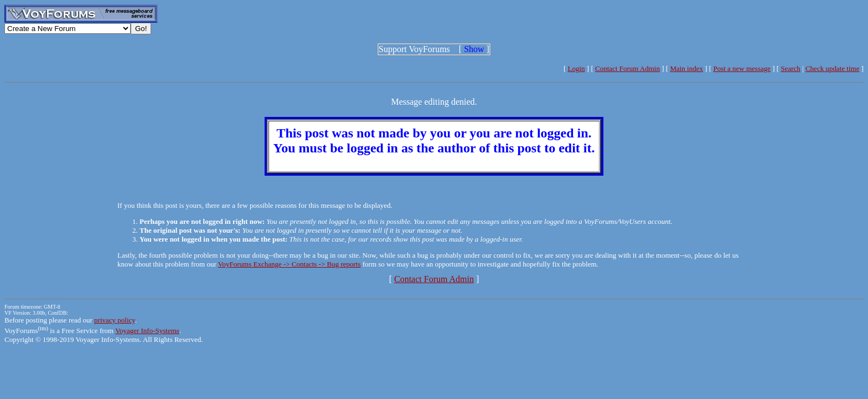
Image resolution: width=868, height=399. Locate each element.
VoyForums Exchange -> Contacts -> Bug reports (290, 264)
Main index (686, 68)
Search (790, 68)
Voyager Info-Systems (147, 331)
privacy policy (115, 320)
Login (577, 68)
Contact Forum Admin (627, 68)
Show (474, 49)
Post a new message (742, 68)
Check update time (832, 68)
